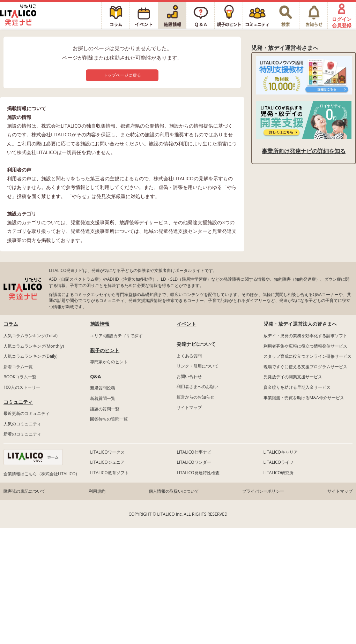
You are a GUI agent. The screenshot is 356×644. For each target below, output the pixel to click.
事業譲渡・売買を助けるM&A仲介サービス (304, 398)
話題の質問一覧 (105, 409)
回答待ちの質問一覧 (109, 419)
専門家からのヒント (109, 362)
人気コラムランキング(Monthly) (34, 346)
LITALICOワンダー (194, 462)
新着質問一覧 (103, 398)
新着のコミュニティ (22, 434)
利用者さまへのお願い (198, 387)
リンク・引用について (198, 366)
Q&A (95, 376)
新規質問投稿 (103, 388)
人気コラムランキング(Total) (31, 336)
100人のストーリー (22, 387)
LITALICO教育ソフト (109, 473)
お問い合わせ (189, 376)
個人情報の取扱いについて (174, 491)
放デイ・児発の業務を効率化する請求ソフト (305, 336)
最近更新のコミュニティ (27, 413)
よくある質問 (189, 356)
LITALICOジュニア (107, 462)
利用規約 (97, 491)
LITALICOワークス (107, 452)
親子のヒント (105, 350)
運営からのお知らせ (195, 397)
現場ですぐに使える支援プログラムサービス (305, 367)
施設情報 (100, 324)
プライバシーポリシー (263, 491)
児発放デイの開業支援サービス (293, 377)
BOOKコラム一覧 (20, 377)
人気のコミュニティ (22, 424)
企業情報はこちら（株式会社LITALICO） (42, 474)
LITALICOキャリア (281, 452)
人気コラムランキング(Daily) (31, 356)
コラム (11, 324)
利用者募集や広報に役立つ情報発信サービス (305, 346)
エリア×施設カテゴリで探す (116, 336)
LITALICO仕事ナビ (194, 452)
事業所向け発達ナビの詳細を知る (304, 151)
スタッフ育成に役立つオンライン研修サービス (307, 356)
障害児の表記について (24, 491)
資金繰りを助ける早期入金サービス (297, 387)
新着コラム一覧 (18, 367)
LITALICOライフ (279, 462)
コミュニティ (18, 402)
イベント (186, 324)
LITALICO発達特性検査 (198, 473)
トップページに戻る (122, 75)
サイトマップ (189, 407)
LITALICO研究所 (279, 473)
